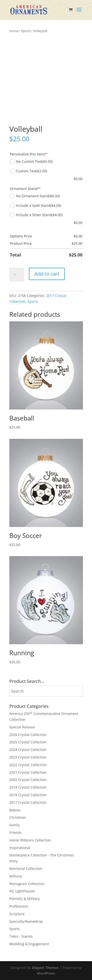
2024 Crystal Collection (28, 750)
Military (16, 876)
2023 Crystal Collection (28, 757)
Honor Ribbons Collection (30, 840)
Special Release (22, 727)
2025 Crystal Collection (28, 742)
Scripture (17, 914)
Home (14, 31)
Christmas (18, 817)
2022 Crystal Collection (28, 765)
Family (15, 825)
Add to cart (47, 274)
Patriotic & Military (25, 899)
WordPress (46, 973)
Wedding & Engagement (29, 944)
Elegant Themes (45, 968)
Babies (15, 810)
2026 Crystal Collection (28, 735)
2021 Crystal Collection (28, 772)
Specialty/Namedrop (26, 921)
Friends (15, 833)
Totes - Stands (21, 936)
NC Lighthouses (22, 891)
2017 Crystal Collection (28, 802)
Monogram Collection (27, 884)
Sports (26, 31)
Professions (19, 906)
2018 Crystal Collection (28, 795)
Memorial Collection (26, 869)
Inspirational (20, 848)
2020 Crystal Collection (28, 780)
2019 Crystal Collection (28, 787)
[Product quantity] (17, 275)
